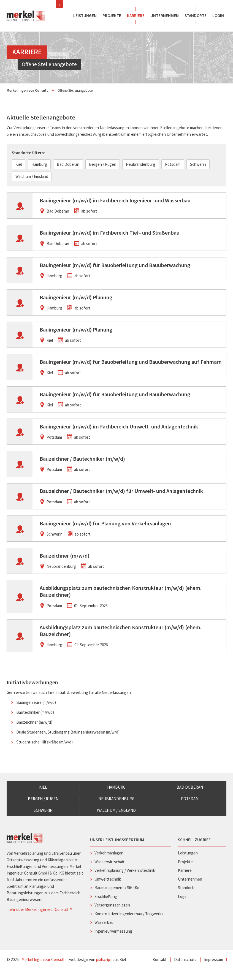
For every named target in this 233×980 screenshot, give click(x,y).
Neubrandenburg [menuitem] (116, 809)
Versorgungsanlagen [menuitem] (112, 915)
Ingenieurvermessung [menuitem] (113, 941)
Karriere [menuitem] (136, 16)
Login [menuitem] (218, 16)
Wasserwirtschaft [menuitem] (109, 872)
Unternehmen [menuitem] (165, 16)
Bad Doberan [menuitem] (190, 797)
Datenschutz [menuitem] (185, 970)
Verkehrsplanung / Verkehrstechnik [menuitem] (125, 881)
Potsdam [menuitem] (190, 809)
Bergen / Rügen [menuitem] (43, 809)
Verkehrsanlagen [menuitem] (109, 863)
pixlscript (104, 970)
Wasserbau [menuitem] (104, 933)
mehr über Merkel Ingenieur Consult (40, 920)
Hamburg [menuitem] (116, 797)
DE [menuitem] (60, 5)
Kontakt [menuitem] (160, 970)
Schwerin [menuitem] (43, 820)
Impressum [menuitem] (214, 970)
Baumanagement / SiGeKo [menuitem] (117, 898)
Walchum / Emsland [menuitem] (116, 820)
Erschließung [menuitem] (106, 907)
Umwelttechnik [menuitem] (108, 889)
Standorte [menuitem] (196, 16)
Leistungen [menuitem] (85, 16)
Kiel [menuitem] (43, 797)
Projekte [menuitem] (112, 16)
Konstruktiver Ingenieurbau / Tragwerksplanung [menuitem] (132, 924)
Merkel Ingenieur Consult (27, 90)
